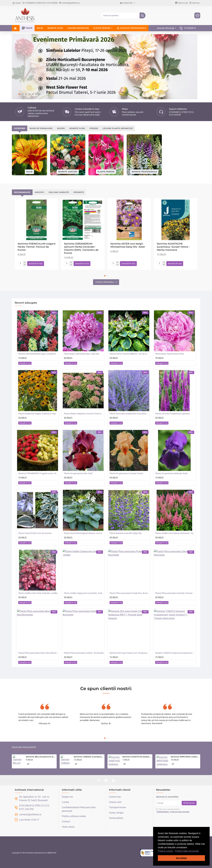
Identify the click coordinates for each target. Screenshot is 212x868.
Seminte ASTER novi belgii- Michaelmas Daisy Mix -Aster (128, 245)
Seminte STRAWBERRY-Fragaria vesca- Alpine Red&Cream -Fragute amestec (38, 473)
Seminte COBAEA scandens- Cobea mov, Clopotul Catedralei (89, 757)
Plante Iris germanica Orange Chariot (126, 473)
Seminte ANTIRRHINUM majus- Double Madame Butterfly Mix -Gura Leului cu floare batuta (38, 354)
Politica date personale (187, 851)
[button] (200, 851)
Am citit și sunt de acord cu (173, 811)
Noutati (39, 192)
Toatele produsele (105, 282)
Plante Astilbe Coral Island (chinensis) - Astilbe (175, 533)
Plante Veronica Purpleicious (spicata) (173, 414)
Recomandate (22, 192)
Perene (94, 128)
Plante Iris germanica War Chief (78, 473)
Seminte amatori (68, 171)
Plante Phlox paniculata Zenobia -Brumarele (175, 593)
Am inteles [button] (181, 858)
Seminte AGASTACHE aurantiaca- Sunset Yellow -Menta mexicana (173, 247)
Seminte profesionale (144, 171)
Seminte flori (77, 128)
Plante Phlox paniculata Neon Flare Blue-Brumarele (38, 653)
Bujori (61, 128)
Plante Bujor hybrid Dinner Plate (170, 354)
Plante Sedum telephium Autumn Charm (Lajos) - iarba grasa (84, 414)
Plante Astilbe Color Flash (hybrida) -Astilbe (38, 593)
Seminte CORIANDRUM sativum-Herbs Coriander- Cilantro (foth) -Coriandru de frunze (81, 248)
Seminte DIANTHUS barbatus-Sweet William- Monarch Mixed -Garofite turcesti (137, 757)
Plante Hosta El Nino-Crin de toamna (35, 533)
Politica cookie (165, 851)
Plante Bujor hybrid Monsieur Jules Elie (81, 354)
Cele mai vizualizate (24, 747)
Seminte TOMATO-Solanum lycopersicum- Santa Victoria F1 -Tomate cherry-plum (175, 653)
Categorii (20, 128)
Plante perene (106, 171)
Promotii (79, 192)
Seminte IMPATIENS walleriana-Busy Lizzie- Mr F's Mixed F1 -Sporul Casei (185, 757)
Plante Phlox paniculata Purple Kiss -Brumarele (129, 593)
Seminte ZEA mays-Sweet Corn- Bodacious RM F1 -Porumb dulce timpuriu (129, 653)
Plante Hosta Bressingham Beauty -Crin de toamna (84, 533)
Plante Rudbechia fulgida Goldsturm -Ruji (37, 414)
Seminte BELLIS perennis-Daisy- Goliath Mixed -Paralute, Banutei (41, 757)
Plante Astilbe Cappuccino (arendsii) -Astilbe (84, 593)
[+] (25, 262)
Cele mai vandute (59, 192)
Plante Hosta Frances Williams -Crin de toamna (129, 354)
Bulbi (29, 172)
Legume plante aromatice (118, 128)
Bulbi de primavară (41, 128)
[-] (25, 265)
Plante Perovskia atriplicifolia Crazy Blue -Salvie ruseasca (129, 414)
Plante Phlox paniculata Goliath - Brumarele (84, 653)
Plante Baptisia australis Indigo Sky (126, 533)
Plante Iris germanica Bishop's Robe (171, 473)
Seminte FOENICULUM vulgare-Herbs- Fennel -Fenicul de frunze (37, 247)
